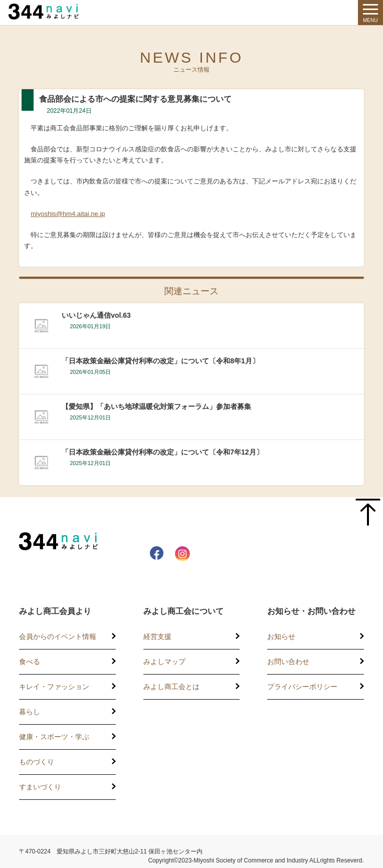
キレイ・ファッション (54, 687)
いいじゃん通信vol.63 (96, 315)
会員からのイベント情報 (58, 636)
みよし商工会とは (171, 687)
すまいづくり (40, 787)
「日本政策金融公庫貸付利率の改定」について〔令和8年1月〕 (160, 361)
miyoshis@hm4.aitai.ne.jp (68, 214)
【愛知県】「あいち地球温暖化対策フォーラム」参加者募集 (156, 406)
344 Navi (51, 12)
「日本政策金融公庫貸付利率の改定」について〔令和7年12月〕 (162, 452)
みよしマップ (164, 662)
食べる (30, 662)
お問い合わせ (288, 662)
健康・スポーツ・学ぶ (54, 737)
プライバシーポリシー (302, 687)
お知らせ (281, 636)
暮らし (30, 712)
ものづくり (37, 762)
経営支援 (157, 636)
